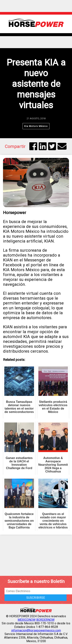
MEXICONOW (27, 620)
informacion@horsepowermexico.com (36, 630)
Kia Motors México (36, 126)
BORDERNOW (45, 620)
